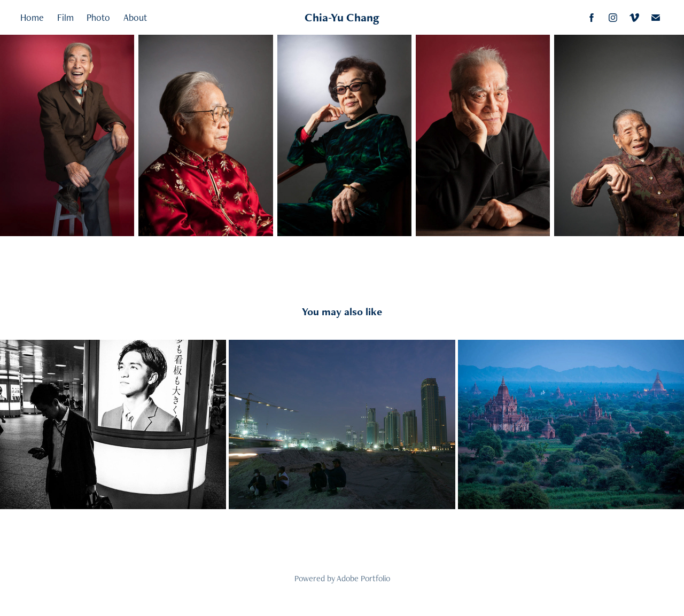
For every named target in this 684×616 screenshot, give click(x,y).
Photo (98, 17)
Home (32, 17)
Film (65, 17)
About (135, 17)
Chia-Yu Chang (342, 17)
